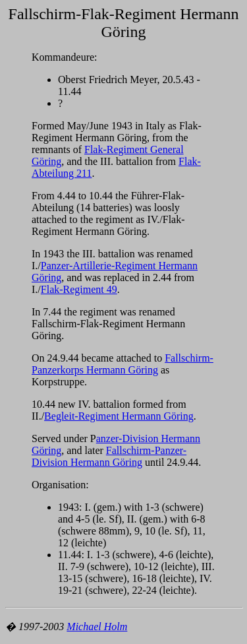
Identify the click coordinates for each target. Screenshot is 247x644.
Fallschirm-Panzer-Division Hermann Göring (109, 456)
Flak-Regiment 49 (79, 289)
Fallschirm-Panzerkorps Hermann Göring (123, 364)
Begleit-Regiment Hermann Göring (119, 416)
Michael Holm (97, 627)
